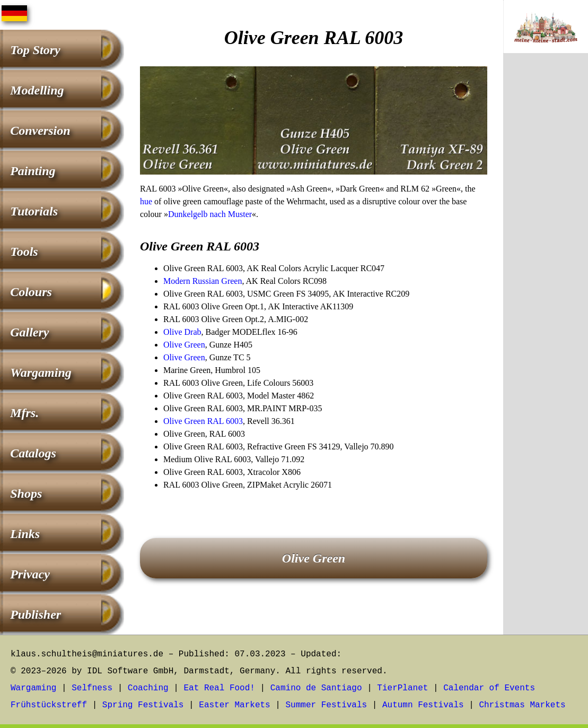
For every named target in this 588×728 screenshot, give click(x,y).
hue (146, 201)
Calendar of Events (489, 688)
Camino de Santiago (316, 688)
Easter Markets (234, 705)
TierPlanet (402, 688)
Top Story (35, 50)
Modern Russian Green (203, 281)
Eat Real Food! (219, 688)
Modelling (37, 90)
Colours (31, 292)
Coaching (148, 688)
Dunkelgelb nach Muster (210, 214)
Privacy (30, 574)
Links (25, 534)
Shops (26, 493)
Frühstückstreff (49, 705)
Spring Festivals (143, 705)
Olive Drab (182, 332)
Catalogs (33, 453)
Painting (33, 171)
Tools (24, 252)
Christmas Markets (522, 705)
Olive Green (184, 345)
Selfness (92, 688)
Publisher (36, 614)
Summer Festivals (327, 705)
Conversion (40, 131)
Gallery (29, 332)
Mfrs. (24, 413)
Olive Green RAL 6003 (203, 421)
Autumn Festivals (423, 705)
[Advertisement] (546, 237)
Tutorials (34, 211)
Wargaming (41, 372)
